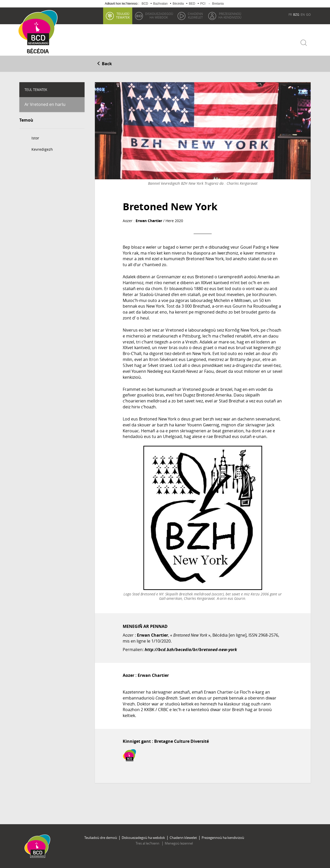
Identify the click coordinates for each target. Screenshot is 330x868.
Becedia (38, 52)
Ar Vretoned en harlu (45, 104)
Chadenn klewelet (183, 838)
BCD (145, 4)
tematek (123, 15)
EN (303, 14)
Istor (35, 138)
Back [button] (104, 64)
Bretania (218, 4)
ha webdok (159, 15)
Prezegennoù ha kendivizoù (223, 838)
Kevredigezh (42, 149)
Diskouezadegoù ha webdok (143, 838)
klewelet (195, 15)
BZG (296, 14)
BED (192, 4)
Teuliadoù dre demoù (101, 838)
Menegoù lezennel (179, 843)
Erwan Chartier (149, 221)
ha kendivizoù (230, 15)
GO (308, 14)
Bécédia (178, 4)
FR (290, 14)
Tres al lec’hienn (148, 843)
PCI (203, 4)
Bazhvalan (160, 4)
